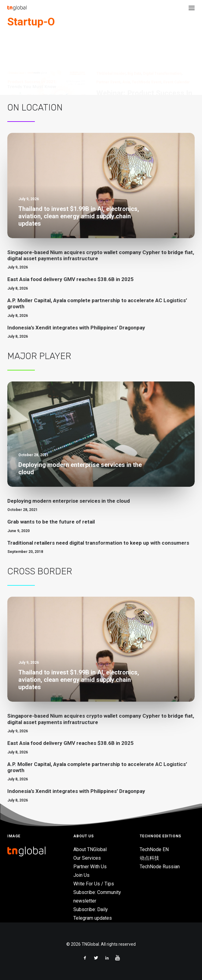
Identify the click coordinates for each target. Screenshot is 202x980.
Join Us (81, 875)
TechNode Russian (160, 867)
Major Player (39, 356)
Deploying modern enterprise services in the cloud (69, 501)
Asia (126, 53)
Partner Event (108, 53)
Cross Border (40, 571)
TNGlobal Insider (111, 44)
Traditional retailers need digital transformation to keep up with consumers (98, 543)
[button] (192, 8)
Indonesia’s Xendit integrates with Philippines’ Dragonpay (76, 328)
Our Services (87, 858)
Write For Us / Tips (94, 884)
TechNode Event (147, 53)
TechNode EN (154, 849)
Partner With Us (90, 867)
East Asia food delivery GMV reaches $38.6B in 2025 (70, 279)
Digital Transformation (162, 44)
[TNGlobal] (17, 8)
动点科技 (149, 858)
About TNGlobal (90, 849)
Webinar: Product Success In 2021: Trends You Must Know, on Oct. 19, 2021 (144, 73)
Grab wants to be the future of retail (51, 522)
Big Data (134, 44)
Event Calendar (176, 53)
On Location (35, 107)
